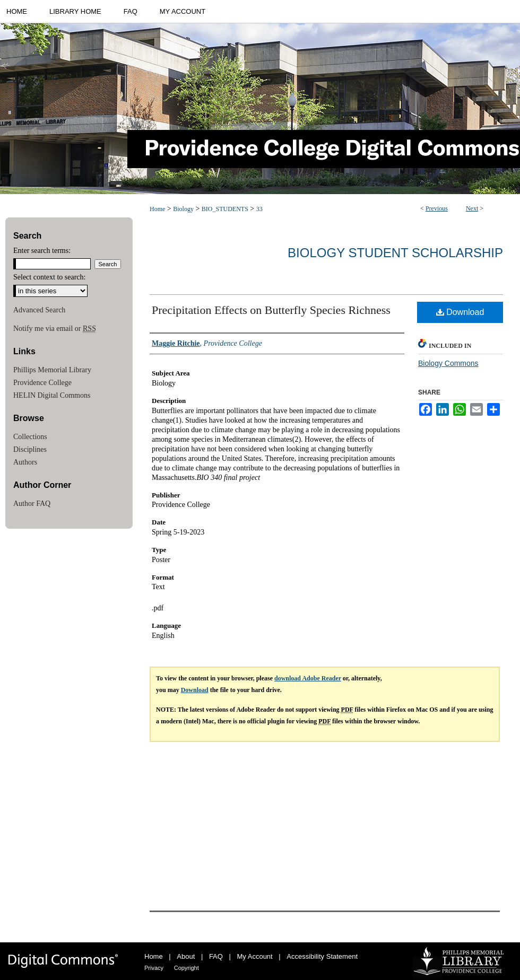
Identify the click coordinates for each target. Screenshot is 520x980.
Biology (183, 209)
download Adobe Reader (308, 678)
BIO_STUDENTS (225, 209)
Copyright (187, 968)
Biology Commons (448, 363)
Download (460, 312)
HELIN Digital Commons (52, 395)
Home (157, 209)
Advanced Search (39, 310)
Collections (30, 437)
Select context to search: (49, 277)
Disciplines (30, 449)
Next (472, 208)
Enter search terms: (42, 251)
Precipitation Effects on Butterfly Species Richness (271, 310)
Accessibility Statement (322, 956)
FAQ (216, 956)
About (186, 956)
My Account (255, 956)
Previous (437, 208)
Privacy (154, 968)
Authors (25, 462)
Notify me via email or (55, 329)
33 (259, 209)
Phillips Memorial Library (52, 370)
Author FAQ (32, 504)
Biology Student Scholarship (395, 253)
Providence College (42, 383)
